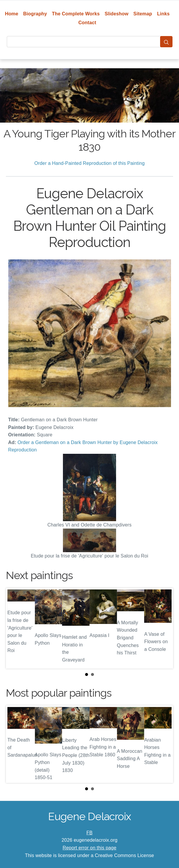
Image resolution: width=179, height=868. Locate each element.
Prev (15, 628)
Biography (35, 14)
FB (90, 833)
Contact (87, 23)
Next (164, 628)
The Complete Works (76, 14)
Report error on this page (89, 848)
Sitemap (143, 14)
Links (163, 14)
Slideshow (117, 14)
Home (12, 14)
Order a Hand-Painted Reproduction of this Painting (89, 163)
